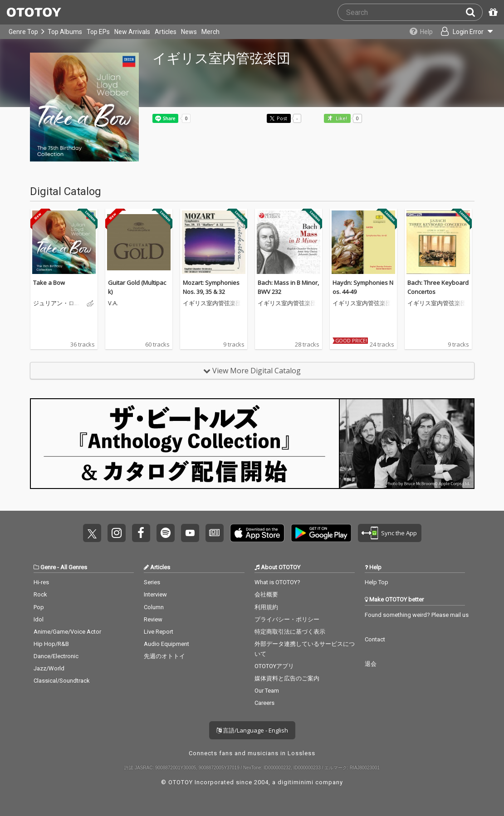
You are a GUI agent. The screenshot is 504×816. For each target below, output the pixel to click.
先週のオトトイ (164, 656)
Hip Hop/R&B (51, 644)
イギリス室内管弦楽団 (212, 303)
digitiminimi (296, 782)
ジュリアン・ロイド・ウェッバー (57, 303)
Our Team (267, 691)
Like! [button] (341, 119)
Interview (155, 594)
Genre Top (23, 32)
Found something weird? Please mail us (417, 615)
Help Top (377, 582)
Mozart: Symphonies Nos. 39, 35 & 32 (211, 287)
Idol (39, 619)
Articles (166, 32)
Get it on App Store (257, 533)
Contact (375, 639)
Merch (210, 32)
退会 (371, 664)
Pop (39, 607)
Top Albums (65, 32)
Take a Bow (49, 283)
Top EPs (98, 32)
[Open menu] (466, 32)
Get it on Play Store (321, 533)
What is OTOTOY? (277, 582)
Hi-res (41, 582)
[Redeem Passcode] (492, 12)
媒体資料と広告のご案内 (287, 678)
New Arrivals (132, 32)
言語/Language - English (252, 730)
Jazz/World (49, 668)
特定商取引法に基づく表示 (290, 632)
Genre (48, 567)
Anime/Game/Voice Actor (67, 632)
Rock (40, 594)
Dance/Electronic (56, 656)
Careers (264, 703)
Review (153, 619)
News (189, 32)
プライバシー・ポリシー (287, 619)
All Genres (74, 567)
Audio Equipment (166, 644)
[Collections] (419, 32)
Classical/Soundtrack (62, 681)
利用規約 (266, 607)
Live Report (159, 632)
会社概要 (266, 594)
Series (152, 582)
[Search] (474, 12)
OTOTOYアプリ (274, 666)
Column (154, 607)
